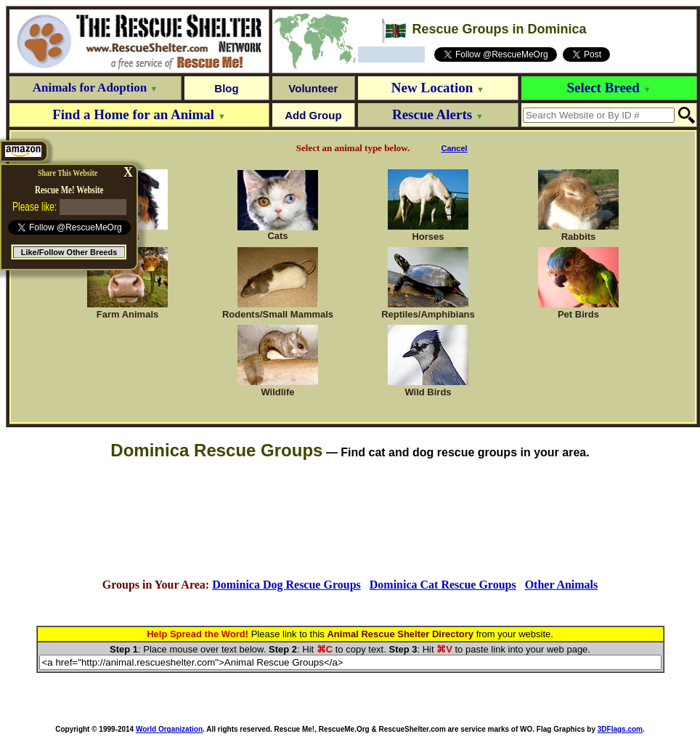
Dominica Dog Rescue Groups (286, 585)
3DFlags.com (620, 729)
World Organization (169, 729)
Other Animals (562, 585)
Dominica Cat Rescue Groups (443, 585)
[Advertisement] (350, 520)
